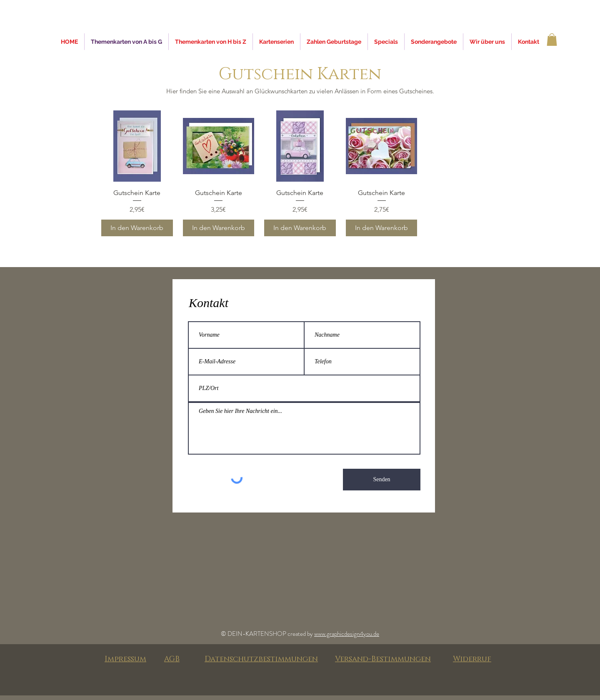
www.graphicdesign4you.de (347, 634)
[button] (552, 40)
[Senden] (382, 480)
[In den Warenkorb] (137, 228)
